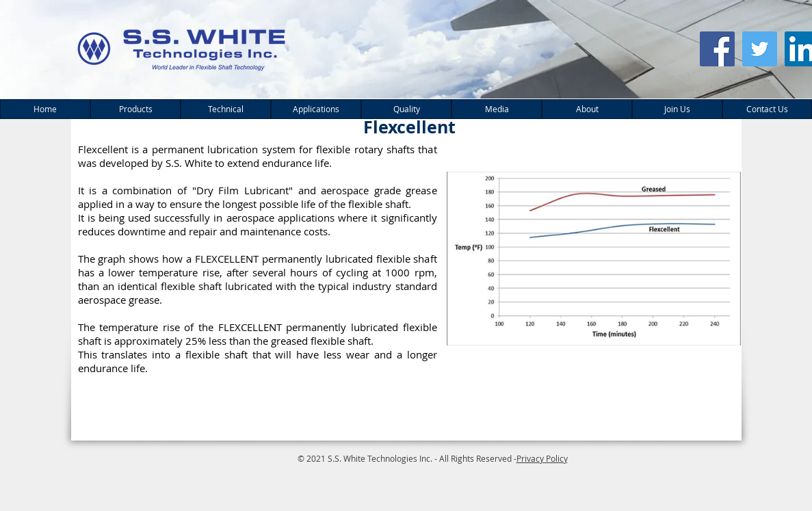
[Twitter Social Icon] (760, 49)
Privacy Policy (542, 458)
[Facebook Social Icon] (717, 49)
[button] (135, 109)
